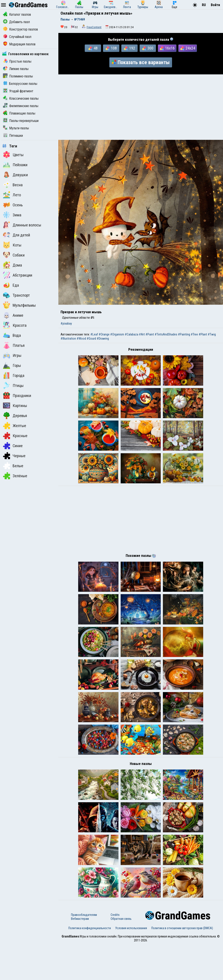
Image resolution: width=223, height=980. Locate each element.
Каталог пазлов (17, 15)
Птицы (13, 385)
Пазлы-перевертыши (21, 121)
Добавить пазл (16, 22)
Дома (13, 265)
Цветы (13, 155)
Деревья (15, 416)
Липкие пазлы (16, 69)
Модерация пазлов (19, 44)
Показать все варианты (141, 62)
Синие (13, 446)
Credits (115, 950)
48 (93, 48)
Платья (14, 345)
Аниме (13, 315)
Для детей (17, 235)
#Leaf (94, 334)
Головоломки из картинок (25, 54)
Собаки (14, 255)
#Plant (203, 334)
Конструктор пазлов (20, 29)
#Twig (212, 334)
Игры (12, 355)
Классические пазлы (21, 98)
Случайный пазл (17, 37)
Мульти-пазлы (16, 128)
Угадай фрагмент (18, 91)
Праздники (17, 395)
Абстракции (18, 275)
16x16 (167, 48)
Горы (12, 365)
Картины (15, 405)
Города (14, 375)
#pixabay (66, 323)
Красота (15, 325)
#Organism (117, 334)
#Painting (184, 334)
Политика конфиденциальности (90, 964)
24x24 (188, 48)
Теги (10, 146)
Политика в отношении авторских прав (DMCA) (182, 964)
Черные (14, 456)
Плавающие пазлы (19, 113)
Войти (215, 5)
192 (129, 48)
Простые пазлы (17, 61)
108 (111, 48)
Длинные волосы (22, 225)
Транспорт (16, 295)
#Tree (194, 334)
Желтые (15, 426)
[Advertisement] (141, 107)
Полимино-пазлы (18, 76)
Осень (13, 205)
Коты (12, 245)
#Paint (150, 334)
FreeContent (94, 27)
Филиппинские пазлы (21, 106)
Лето (12, 195)
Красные (15, 436)
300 (148, 48)
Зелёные (15, 476)
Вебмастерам (80, 954)
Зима (12, 215)
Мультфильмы (19, 305)
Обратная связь (121, 954)
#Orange (104, 334)
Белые (13, 466)
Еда (11, 285)
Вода (12, 335)
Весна (13, 185)
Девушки (15, 175)
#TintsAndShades (166, 334)
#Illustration (68, 339)
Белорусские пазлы (20, 84)
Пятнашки (13, 136)
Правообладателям (84, 950)
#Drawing (103, 339)
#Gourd (91, 339)
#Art (142, 334)
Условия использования (131, 964)
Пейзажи (15, 165)
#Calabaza (132, 334)
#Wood (81, 339)
